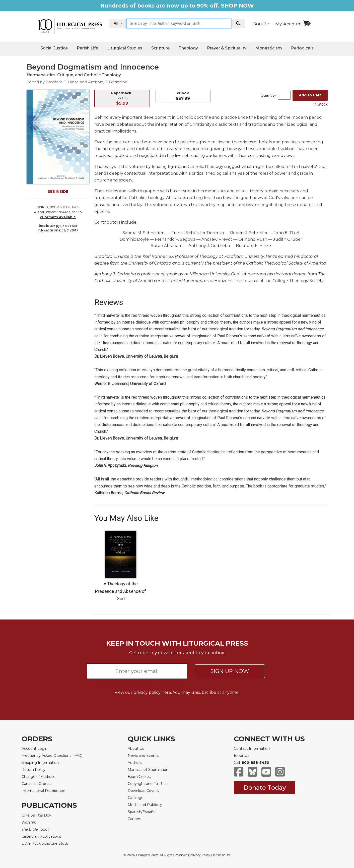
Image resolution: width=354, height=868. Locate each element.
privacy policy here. (153, 692)
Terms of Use (222, 855)
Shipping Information (40, 763)
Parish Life (87, 48)
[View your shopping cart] (306, 23)
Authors (135, 763)
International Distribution (43, 791)
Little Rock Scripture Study (45, 843)
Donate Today (265, 788)
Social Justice (54, 48)
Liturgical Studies (125, 48)
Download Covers (143, 791)
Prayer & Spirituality (227, 48)
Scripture (160, 48)
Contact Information (252, 749)
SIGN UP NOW (230, 671)
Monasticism (269, 48)
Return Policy (33, 770)
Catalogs (135, 798)
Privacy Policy (200, 855)
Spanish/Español (142, 812)
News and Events (143, 756)
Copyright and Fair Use (148, 784)
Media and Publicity (145, 805)
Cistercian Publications (41, 836)
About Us (136, 749)
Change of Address (38, 777)
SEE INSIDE (58, 192)
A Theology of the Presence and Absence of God (121, 591)
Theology (188, 48)
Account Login (34, 749)
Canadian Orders (36, 784)
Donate (261, 24)
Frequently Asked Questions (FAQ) (52, 756)
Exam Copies (139, 777)
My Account (289, 24)
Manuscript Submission (148, 770)
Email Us (241, 756)
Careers (134, 819)
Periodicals (302, 48)
